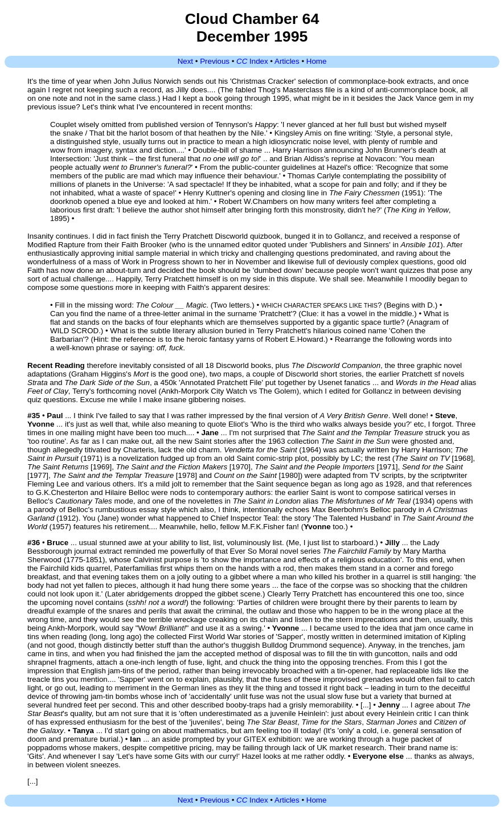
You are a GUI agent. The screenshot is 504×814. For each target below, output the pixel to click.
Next (185, 61)
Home (317, 61)
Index (252, 61)
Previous (215, 61)
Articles (287, 61)
